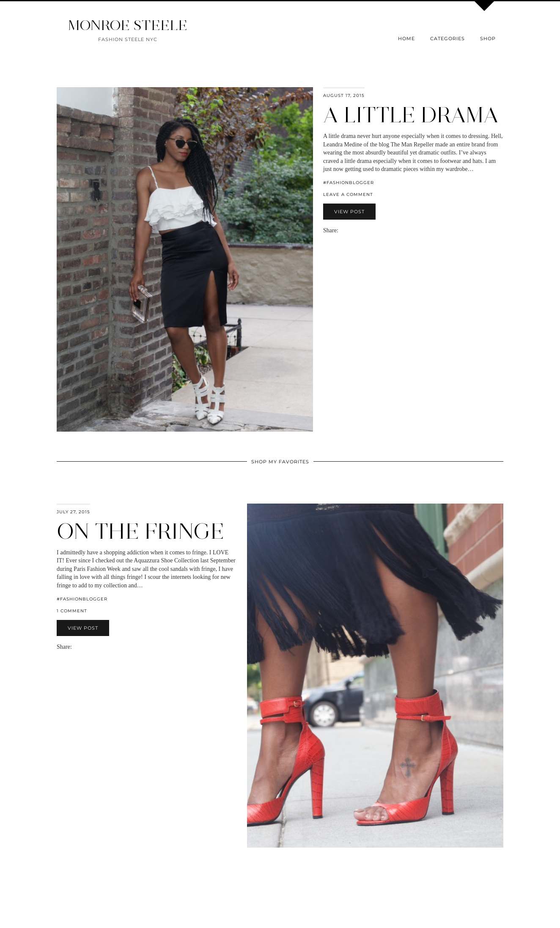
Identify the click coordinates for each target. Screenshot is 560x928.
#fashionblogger (349, 183)
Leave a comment (348, 194)
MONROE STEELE (128, 25)
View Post (349, 212)
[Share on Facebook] (346, 230)
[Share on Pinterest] (354, 230)
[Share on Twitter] (350, 230)
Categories (447, 39)
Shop (488, 39)
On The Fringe (140, 531)
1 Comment (72, 611)
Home (406, 39)
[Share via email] (342, 230)
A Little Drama (411, 115)
